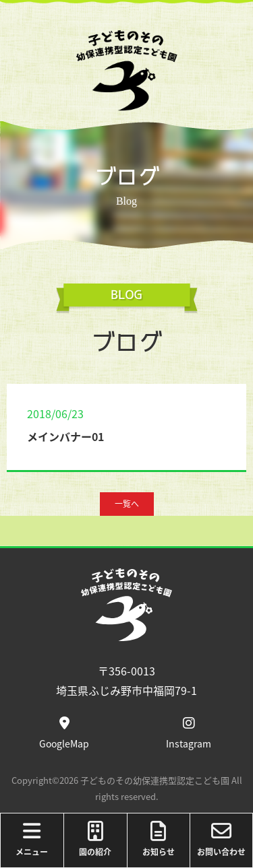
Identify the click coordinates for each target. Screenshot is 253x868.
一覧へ (127, 504)
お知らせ (159, 839)
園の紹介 (95, 839)
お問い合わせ (221, 839)
